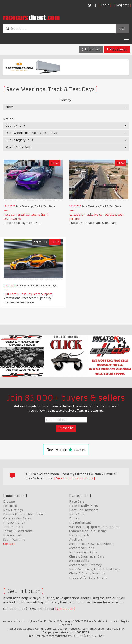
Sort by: (66, 100)
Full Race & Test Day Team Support (28, 294)
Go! (122, 29)
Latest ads (91, 49)
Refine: (9, 119)
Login (105, 5)
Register (123, 5)
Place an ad (117, 49)
